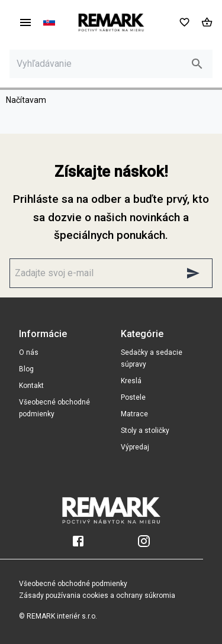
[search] (197, 64)
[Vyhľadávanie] (100, 64)
